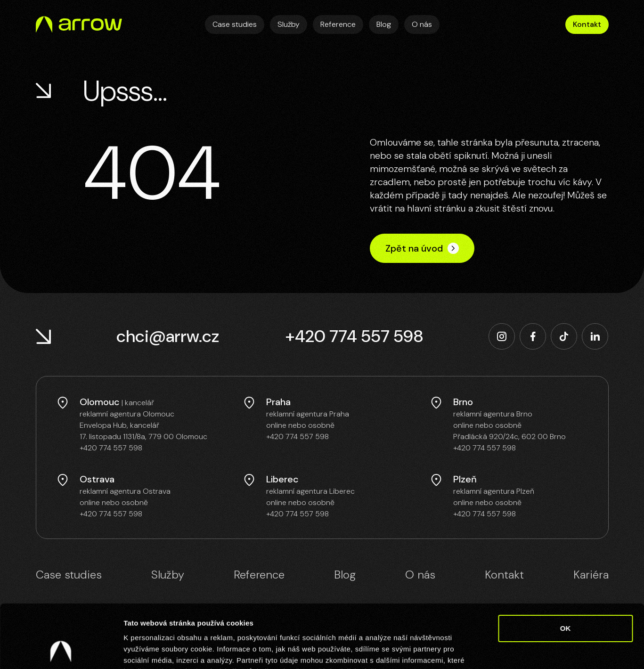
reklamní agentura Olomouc (127, 414)
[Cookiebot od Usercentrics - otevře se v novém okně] (61, 651)
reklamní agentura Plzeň (494, 491)
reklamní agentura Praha (308, 414)
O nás (422, 24)
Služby (289, 24)
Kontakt (587, 24)
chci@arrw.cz (168, 336)
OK (566, 569)
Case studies (235, 24)
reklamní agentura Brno (493, 414)
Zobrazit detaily (498, 650)
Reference (338, 24)
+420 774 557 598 (354, 336)
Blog (384, 24)
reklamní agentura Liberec (310, 491)
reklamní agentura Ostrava (125, 491)
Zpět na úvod (422, 248)
